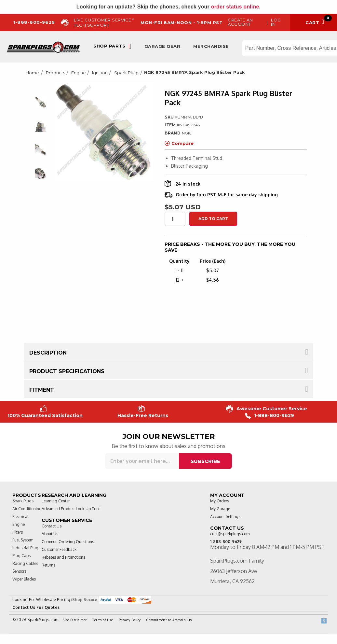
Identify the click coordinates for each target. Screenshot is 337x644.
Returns (48, 565)
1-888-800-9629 (270, 416)
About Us (50, 534)
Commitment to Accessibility (169, 620)
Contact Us (52, 526)
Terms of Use (103, 620)
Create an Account (240, 22)
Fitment (42, 390)
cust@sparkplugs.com (230, 534)
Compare (179, 143)
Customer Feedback (59, 549)
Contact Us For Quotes (36, 607)
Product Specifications (67, 371)
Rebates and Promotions (63, 557)
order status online (235, 7)
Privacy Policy (130, 620)
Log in (276, 22)
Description (48, 353)
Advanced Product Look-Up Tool (71, 509)
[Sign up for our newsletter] (142, 461)
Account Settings (225, 517)
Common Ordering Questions (68, 542)
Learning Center (56, 501)
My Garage (220, 509)
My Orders (220, 501)
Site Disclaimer (75, 620)
